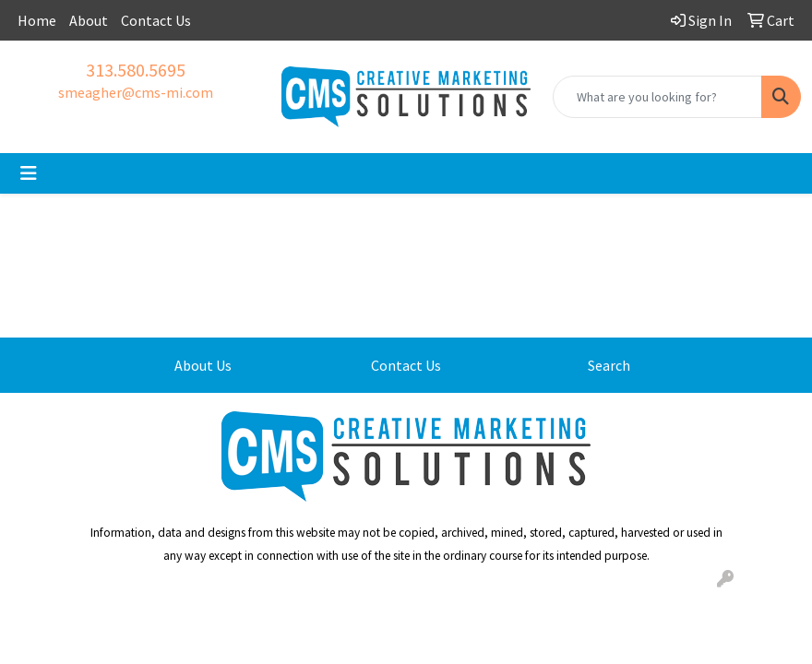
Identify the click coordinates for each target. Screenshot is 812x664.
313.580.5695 (136, 70)
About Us (203, 365)
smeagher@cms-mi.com (136, 92)
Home (37, 20)
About (89, 20)
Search (609, 365)
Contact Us (156, 20)
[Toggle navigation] (29, 173)
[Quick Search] (657, 97)
